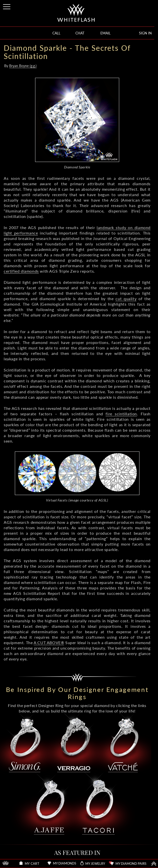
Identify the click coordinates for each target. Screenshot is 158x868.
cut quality (126, 299)
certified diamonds (21, 271)
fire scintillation (121, 414)
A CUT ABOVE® (49, 643)
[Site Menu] (7, 6)
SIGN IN (145, 33)
